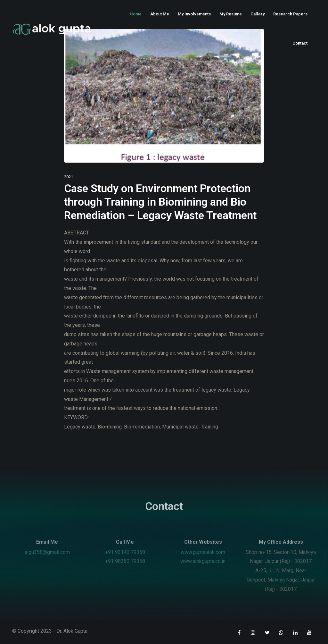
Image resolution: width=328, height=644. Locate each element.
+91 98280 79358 (125, 571)
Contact (300, 43)
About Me (160, 14)
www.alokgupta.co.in (203, 571)
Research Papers (290, 14)
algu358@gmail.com (47, 562)
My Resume (231, 14)
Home (136, 14)
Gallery (258, 14)
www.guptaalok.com (203, 562)
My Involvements (194, 14)
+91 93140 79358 (125, 562)
